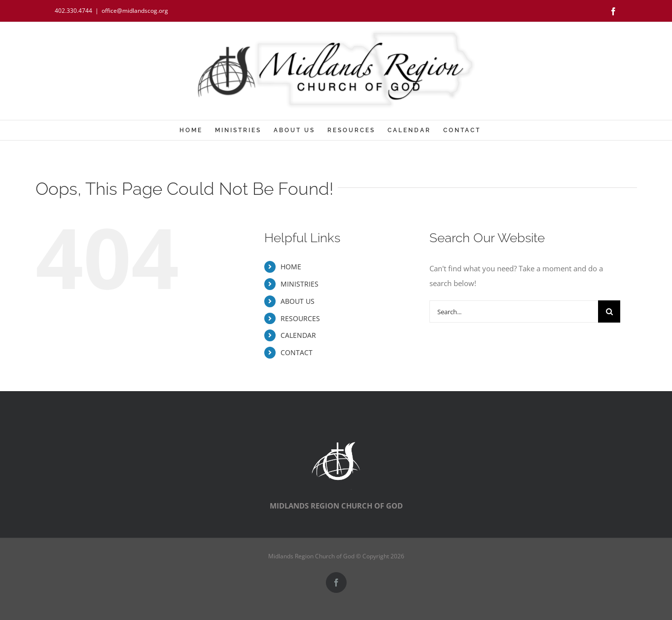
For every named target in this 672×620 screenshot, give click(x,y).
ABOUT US (298, 301)
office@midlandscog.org (135, 11)
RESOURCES (300, 318)
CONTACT (297, 352)
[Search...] (514, 311)
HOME (291, 267)
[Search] (609, 311)
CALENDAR (298, 335)
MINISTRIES (300, 284)
